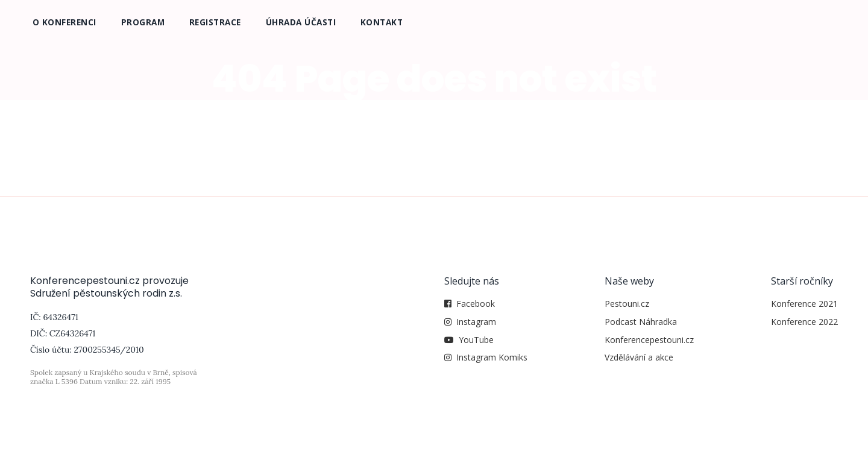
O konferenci (64, 22)
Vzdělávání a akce (639, 357)
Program (143, 22)
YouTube (476, 340)
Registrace (215, 22)
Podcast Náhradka (641, 322)
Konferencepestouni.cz (649, 340)
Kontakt (382, 22)
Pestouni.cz (627, 304)
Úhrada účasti (301, 22)
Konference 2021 (804, 304)
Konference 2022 (804, 322)
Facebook (476, 304)
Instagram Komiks (492, 357)
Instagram (476, 322)
